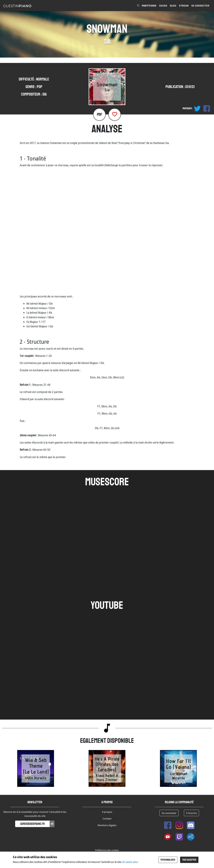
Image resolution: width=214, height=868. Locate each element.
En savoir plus (130, 862)
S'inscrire (191, 813)
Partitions (149, 6)
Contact (107, 818)
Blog (173, 6)
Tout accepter (189, 860)
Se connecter (200, 6)
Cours (163, 6)
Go (52, 824)
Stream (184, 6)
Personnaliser (168, 860)
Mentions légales (107, 825)
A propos (107, 812)
